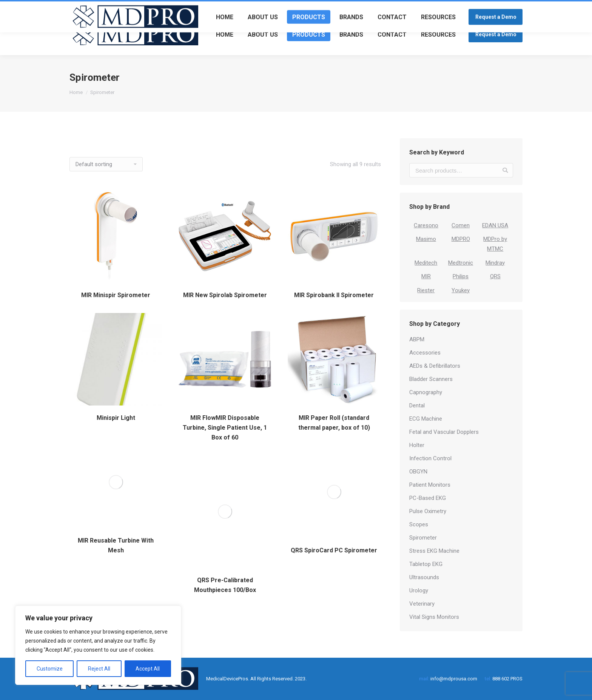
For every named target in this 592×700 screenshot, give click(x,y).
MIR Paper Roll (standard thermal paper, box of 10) (334, 423)
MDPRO (461, 239)
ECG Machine (426, 419)
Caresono (426, 225)
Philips (461, 276)
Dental (417, 406)
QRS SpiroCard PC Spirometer (334, 550)
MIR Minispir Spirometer (116, 295)
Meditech (426, 263)
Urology (419, 591)
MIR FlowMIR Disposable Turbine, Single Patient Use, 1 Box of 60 (225, 428)
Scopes (419, 524)
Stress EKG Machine (434, 551)
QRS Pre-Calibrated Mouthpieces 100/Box (225, 585)
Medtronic (461, 263)
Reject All (99, 669)
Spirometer (423, 538)
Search (505, 170)
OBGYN (418, 472)
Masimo (426, 239)
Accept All (148, 669)
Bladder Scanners (431, 379)
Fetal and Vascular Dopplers (444, 432)
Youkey (461, 290)
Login (495, 7)
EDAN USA (495, 225)
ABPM (417, 339)
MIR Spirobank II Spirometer (334, 295)
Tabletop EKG (426, 564)
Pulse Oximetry (428, 511)
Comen (461, 225)
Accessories (425, 353)
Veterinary (422, 604)
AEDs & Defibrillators (435, 366)
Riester (426, 290)
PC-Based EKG (428, 498)
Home (76, 92)
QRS (495, 276)
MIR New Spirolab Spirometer (225, 295)
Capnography (426, 392)
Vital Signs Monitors (434, 617)
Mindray (495, 263)
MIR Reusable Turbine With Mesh (116, 545)
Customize (50, 669)
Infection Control (430, 458)
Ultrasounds (424, 577)
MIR (426, 276)
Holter (417, 445)
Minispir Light (116, 418)
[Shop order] (106, 164)
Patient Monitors (430, 485)
